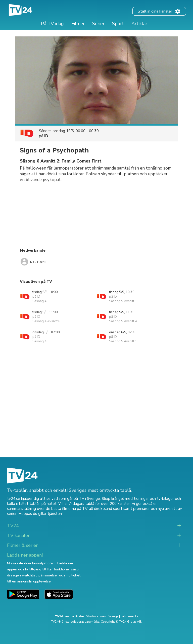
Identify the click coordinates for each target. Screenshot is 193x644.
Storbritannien (96, 616)
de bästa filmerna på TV (66, 509)
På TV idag (52, 24)
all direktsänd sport (106, 509)
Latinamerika (130, 616)
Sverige (113, 616)
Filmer (78, 24)
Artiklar (139, 24)
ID (46, 136)
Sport (118, 24)
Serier (98, 24)
